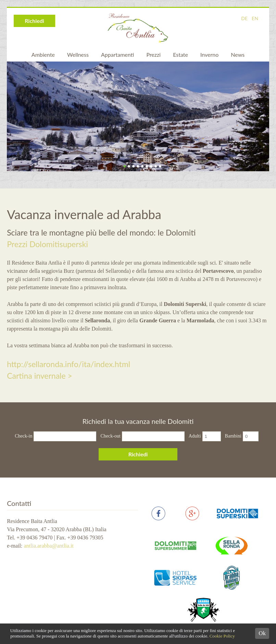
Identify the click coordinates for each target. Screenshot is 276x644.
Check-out (110, 436)
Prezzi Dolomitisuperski (47, 244)
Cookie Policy (222, 636)
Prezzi (153, 55)
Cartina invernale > (40, 376)
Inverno (209, 55)
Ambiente (43, 55)
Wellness (78, 55)
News (238, 55)
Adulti (195, 436)
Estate (180, 55)
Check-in (23, 436)
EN (255, 18)
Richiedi (34, 21)
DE (244, 18)
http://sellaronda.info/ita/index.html (68, 364)
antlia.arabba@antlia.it (48, 546)
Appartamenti (117, 55)
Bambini (233, 436)
